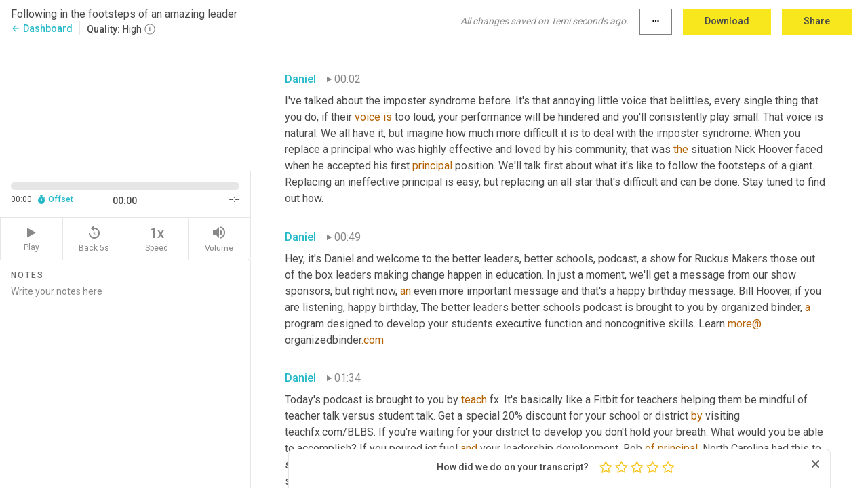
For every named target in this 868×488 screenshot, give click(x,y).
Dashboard (42, 28)
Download (727, 21)
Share (817, 21)
